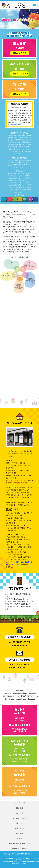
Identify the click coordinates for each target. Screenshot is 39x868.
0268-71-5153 (14, 480)
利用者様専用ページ (20, 588)
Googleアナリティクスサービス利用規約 (24, 862)
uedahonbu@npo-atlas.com (18, 483)
